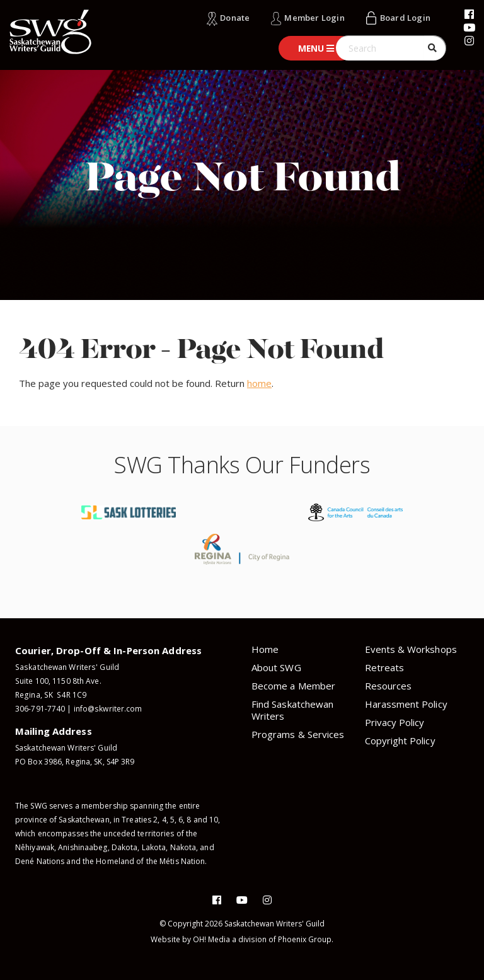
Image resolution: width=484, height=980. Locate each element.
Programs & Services (298, 734)
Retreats (385, 667)
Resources (389, 686)
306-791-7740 (40, 709)
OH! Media (212, 939)
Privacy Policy (395, 722)
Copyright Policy (400, 741)
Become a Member (293, 686)
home (259, 383)
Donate (235, 18)
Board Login (405, 18)
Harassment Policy (406, 704)
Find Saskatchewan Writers (292, 710)
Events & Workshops (411, 649)
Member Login (314, 18)
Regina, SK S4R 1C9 (50, 695)
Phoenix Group (305, 939)
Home (265, 649)
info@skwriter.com (108, 709)
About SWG (276, 667)
